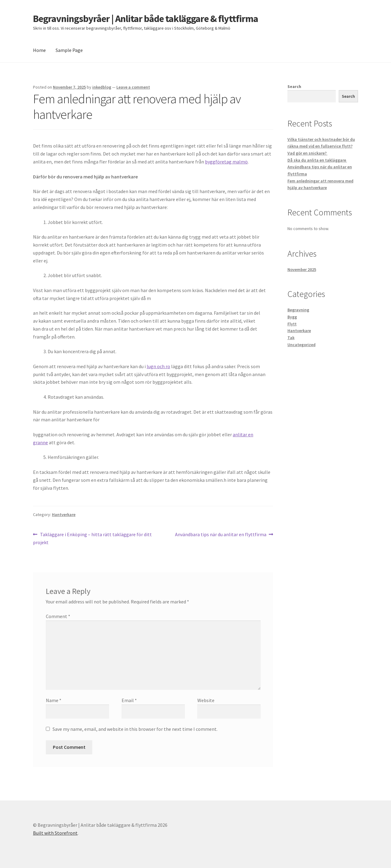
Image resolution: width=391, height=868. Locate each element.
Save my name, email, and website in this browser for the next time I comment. (135, 729)
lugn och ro (158, 366)
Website (206, 700)
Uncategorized (301, 345)
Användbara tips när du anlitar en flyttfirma (221, 535)
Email (129, 700)
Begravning (298, 310)
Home (39, 50)
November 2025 (302, 269)
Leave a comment (133, 87)
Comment (58, 616)
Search (294, 86)
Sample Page (69, 50)
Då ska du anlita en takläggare (317, 160)
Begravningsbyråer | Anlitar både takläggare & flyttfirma (146, 19)
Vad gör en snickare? (307, 153)
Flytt (292, 324)
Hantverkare (64, 515)
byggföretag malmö (226, 162)
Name (54, 700)
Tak (291, 338)
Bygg (292, 317)
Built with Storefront (55, 833)
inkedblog (102, 87)
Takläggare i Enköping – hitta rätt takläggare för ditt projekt (92, 538)
